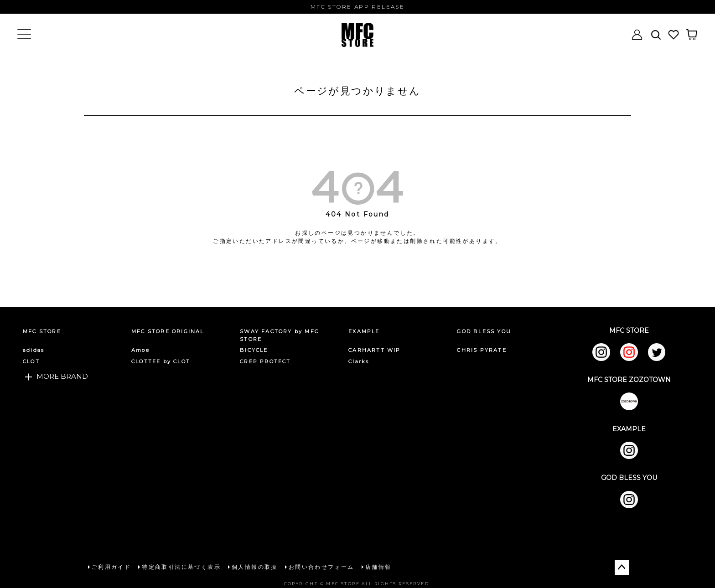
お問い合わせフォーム (321, 566)
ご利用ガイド (111, 566)
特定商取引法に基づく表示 (181, 566)
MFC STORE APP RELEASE (357, 7)
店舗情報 (378, 566)
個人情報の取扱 (254, 566)
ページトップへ (622, 567)
